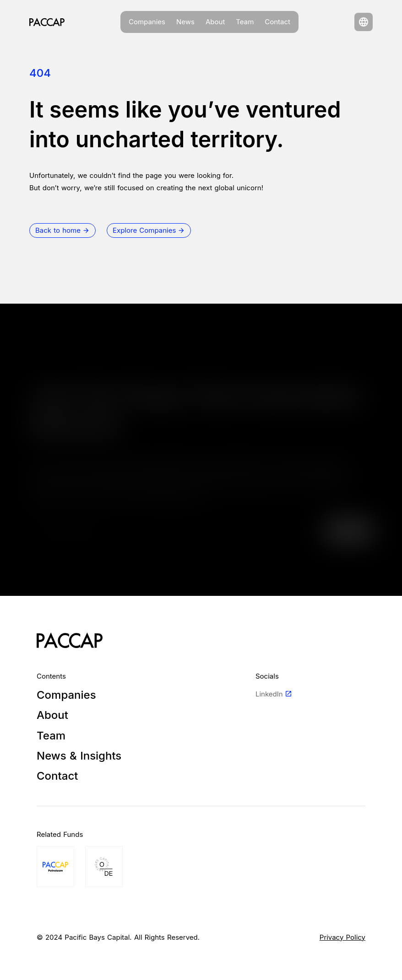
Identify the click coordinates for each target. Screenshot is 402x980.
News (185, 22)
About (215, 22)
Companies (147, 22)
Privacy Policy (342, 937)
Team (245, 22)
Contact (277, 22)
